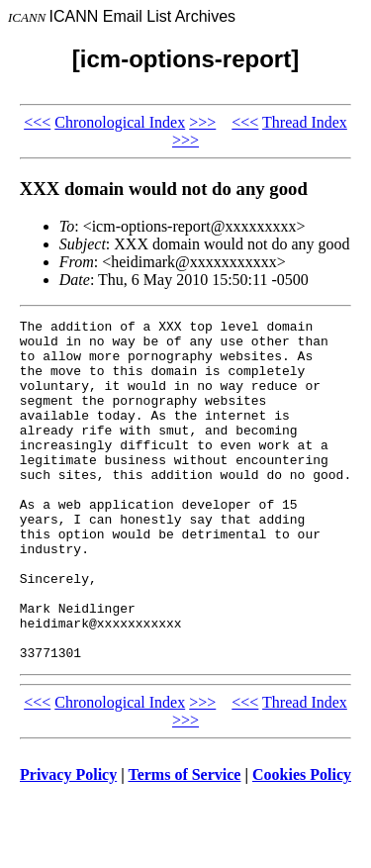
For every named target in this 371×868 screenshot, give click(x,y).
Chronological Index (120, 122)
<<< (37, 122)
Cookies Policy (302, 843)
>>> (202, 122)
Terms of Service (184, 843)
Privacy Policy (68, 843)
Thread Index (305, 122)
